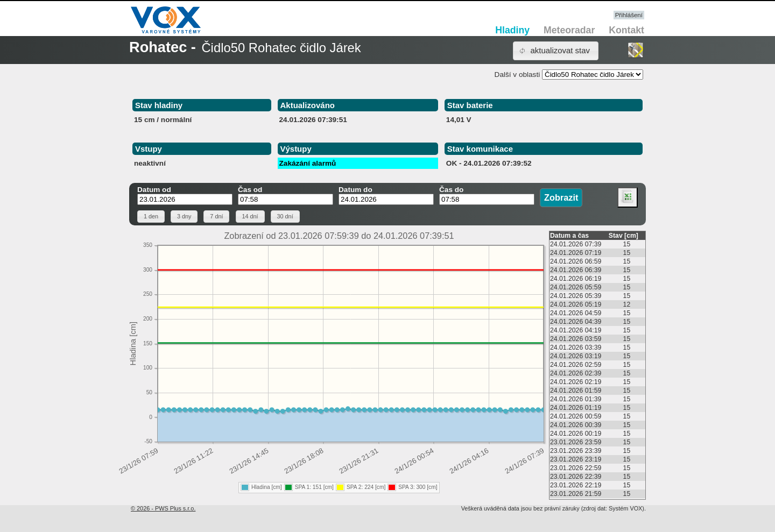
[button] (556, 51)
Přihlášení (629, 15)
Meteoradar (569, 30)
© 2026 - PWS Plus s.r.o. (163, 508)
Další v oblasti (517, 75)
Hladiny (512, 30)
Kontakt (626, 30)
